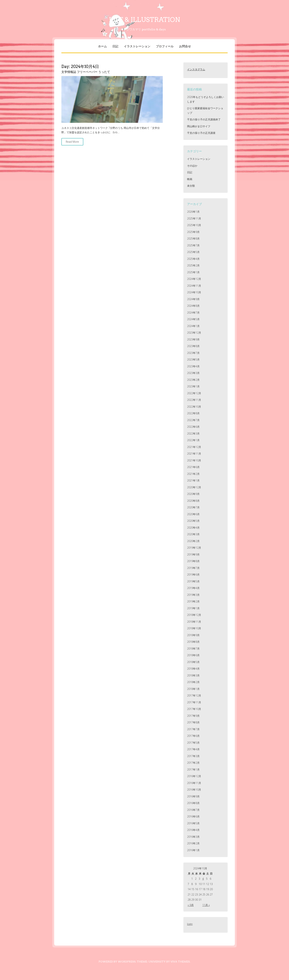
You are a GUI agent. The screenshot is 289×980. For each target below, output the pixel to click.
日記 (115, 46)
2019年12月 (194, 548)
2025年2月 (193, 265)
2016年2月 (193, 843)
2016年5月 (193, 823)
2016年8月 (193, 803)
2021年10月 (194, 460)
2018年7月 (193, 649)
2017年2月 (193, 763)
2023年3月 (193, 373)
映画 (190, 179)
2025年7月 (193, 245)
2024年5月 (193, 319)
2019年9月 (193, 554)
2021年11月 (194, 454)
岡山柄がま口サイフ (199, 126)
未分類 (191, 186)
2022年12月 (194, 393)
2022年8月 (193, 413)
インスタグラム (196, 69)
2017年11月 (194, 702)
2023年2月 (193, 380)
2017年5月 (193, 743)
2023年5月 (193, 359)
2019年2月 (193, 601)
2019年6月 (193, 575)
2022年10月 (194, 407)
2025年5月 (193, 252)
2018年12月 (194, 615)
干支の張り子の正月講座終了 (204, 119)
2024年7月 (193, 313)
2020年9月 (193, 494)
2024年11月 (194, 286)
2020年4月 (193, 528)
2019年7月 (193, 568)
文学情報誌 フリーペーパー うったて (86, 72)
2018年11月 (194, 622)
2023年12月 (194, 333)
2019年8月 (193, 561)
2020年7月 (193, 507)
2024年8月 (193, 306)
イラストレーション (137, 46)
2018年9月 (193, 635)
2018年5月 (193, 662)
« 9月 (191, 905)
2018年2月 (193, 682)
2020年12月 (194, 487)
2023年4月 (193, 366)
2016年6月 (193, 816)
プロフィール (165, 46)
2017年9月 (193, 716)
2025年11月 (194, 218)
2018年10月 (194, 628)
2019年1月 (193, 608)
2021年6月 (193, 467)
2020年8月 (193, 501)
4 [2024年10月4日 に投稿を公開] (203, 879)
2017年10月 (194, 709)
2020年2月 (193, 541)
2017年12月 (194, 695)
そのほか (192, 166)
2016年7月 (193, 810)
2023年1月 (193, 386)
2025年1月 (193, 272)
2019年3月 (193, 595)
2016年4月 (193, 830)
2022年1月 (193, 440)
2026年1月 (193, 212)
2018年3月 (193, 675)
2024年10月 (194, 292)
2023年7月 (193, 353)
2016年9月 (193, 796)
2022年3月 (193, 433)
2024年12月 (194, 279)
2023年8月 (193, 346)
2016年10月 (194, 790)
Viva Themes (180, 962)
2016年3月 (193, 837)
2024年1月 (193, 326)
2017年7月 (193, 729)
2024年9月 (193, 299)
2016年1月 (193, 850)
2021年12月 (194, 447)
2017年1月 (193, 769)
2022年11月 (194, 400)
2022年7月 (193, 420)
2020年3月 (193, 534)
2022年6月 (193, 427)
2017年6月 (193, 736)
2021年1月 (193, 480)
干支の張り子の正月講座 (201, 133)
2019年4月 (193, 588)
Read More (72, 142)
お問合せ (185, 46)
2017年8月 (193, 722)
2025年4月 (193, 259)
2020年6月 (193, 514)
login (190, 924)
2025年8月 (193, 239)
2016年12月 (194, 776)
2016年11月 (194, 783)
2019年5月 (193, 581)
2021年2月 (193, 474)
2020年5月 (193, 521)
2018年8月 (193, 642)
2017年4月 (193, 749)
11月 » (206, 905)
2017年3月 (193, 756)
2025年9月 (193, 232)
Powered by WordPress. (117, 962)
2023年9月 (193, 339)
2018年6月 (193, 655)
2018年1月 (193, 689)
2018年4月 (193, 669)
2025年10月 (194, 225)
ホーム (102, 46)
